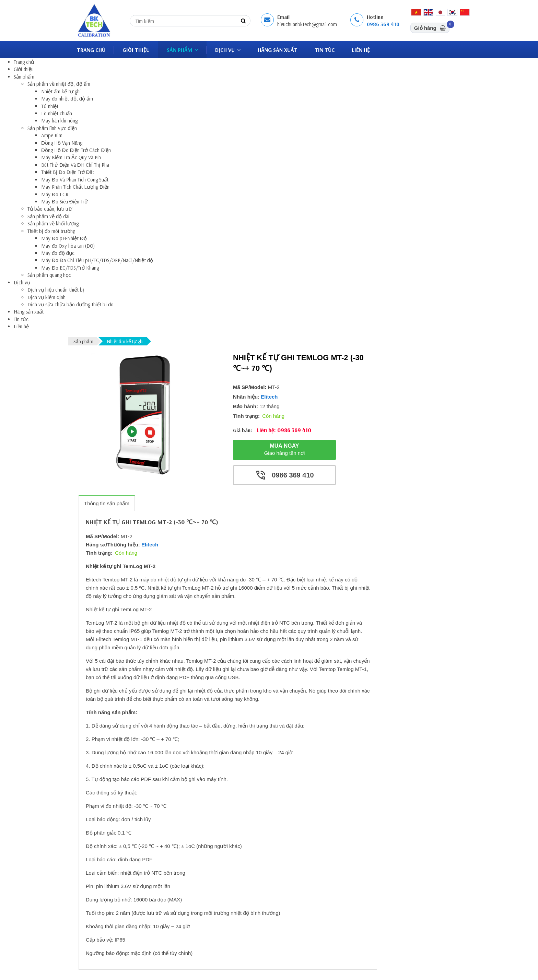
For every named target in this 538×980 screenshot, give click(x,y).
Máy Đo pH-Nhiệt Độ (64, 238)
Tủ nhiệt (50, 106)
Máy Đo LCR (55, 194)
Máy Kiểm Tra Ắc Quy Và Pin (71, 157)
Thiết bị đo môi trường (51, 231)
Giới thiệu (136, 50)
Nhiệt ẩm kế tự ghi (61, 91)
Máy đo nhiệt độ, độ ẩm (67, 99)
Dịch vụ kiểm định (46, 297)
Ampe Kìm (52, 135)
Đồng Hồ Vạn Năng (62, 143)
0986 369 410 (383, 24)
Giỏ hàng (432, 27)
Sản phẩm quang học (49, 275)
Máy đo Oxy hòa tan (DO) (68, 246)
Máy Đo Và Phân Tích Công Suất (75, 180)
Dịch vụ (228, 50)
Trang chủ (91, 50)
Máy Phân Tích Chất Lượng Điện (75, 187)
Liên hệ (361, 50)
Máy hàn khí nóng (59, 121)
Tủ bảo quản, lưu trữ (50, 209)
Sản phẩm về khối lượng (53, 223)
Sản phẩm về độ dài (48, 216)
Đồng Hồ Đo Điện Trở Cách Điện (76, 150)
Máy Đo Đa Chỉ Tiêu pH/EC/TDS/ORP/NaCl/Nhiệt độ (97, 260)
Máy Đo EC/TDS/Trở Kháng (70, 268)
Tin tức (325, 50)
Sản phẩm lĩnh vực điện (52, 128)
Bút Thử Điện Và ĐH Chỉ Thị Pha (75, 165)
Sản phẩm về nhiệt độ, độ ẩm (59, 84)
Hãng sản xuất (278, 50)
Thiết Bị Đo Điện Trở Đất (68, 172)
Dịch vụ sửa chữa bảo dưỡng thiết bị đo (71, 304)
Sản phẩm (182, 50)
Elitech (269, 397)
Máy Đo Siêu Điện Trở (64, 202)
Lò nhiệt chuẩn (57, 113)
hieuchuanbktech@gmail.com (307, 24)
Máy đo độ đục (58, 253)
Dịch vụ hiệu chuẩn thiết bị (56, 290)
